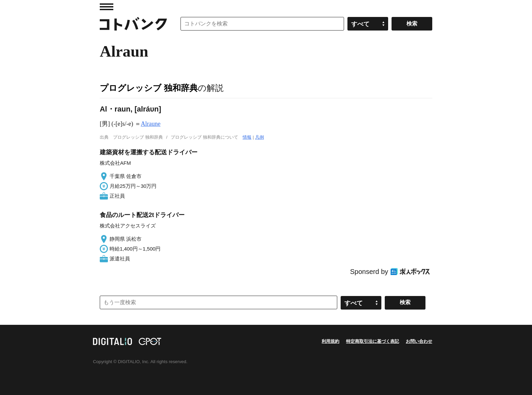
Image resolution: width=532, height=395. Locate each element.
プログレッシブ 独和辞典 (149, 88)
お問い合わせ (419, 341)
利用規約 (330, 341)
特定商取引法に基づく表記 (373, 341)
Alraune (151, 124)
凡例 (260, 137)
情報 (247, 137)
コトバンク (133, 24)
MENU (107, 7)
